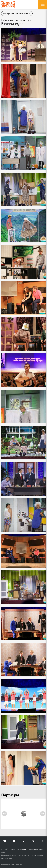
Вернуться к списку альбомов (16, 13)
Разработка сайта (8, 865)
